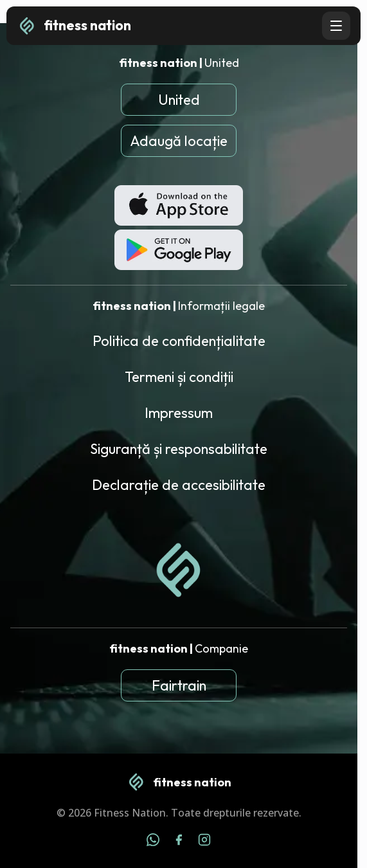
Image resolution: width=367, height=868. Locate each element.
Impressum (179, 413)
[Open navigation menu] (336, 26)
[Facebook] (179, 842)
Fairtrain (179, 685)
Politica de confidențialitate (179, 341)
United (179, 100)
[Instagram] (204, 842)
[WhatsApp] (153, 842)
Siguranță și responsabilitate (179, 449)
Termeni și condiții (179, 377)
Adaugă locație (179, 141)
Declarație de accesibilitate (179, 485)
